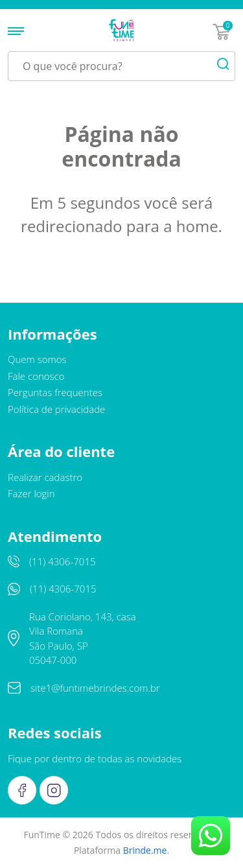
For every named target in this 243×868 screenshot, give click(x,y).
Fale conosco (36, 376)
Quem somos (37, 359)
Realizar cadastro (45, 477)
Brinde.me (145, 850)
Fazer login (31, 493)
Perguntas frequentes (55, 392)
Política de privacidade (56, 409)
